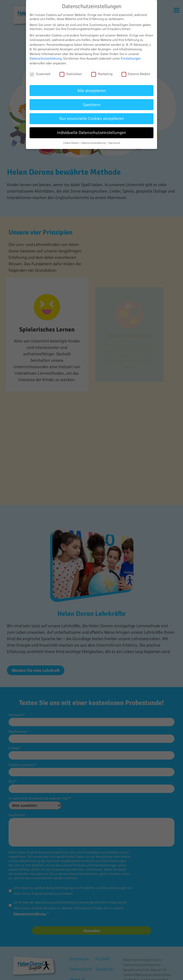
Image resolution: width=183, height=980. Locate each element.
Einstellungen (131, 59)
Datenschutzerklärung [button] (94, 143)
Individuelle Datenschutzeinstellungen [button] (91, 133)
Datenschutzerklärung (46, 59)
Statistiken (71, 74)
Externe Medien (136, 74)
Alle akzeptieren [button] (92, 91)
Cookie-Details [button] (71, 143)
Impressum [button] (114, 143)
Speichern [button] (92, 105)
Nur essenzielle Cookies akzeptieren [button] (92, 119)
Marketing (102, 74)
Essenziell (40, 74)
